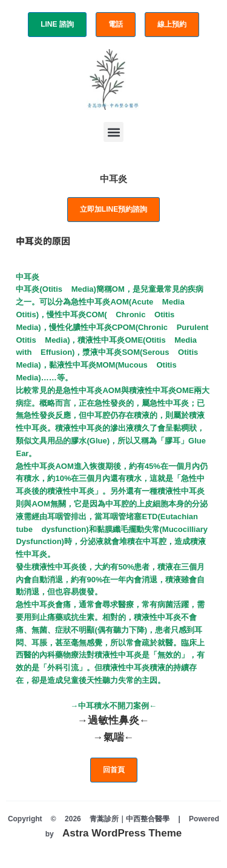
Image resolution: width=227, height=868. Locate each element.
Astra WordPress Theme (122, 833)
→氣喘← (114, 737)
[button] (113, 132)
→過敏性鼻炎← (113, 720)
